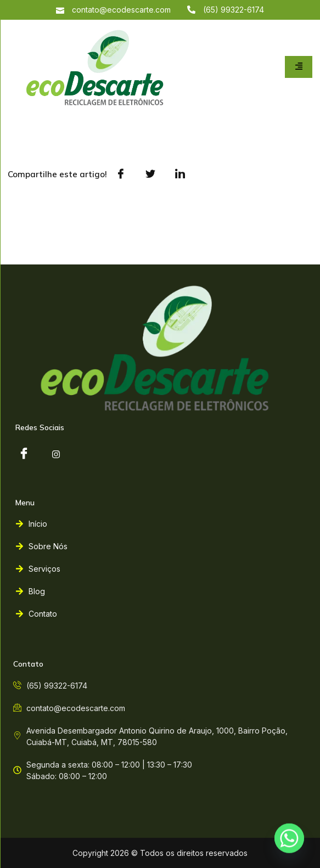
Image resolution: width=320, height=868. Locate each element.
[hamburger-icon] (299, 67)
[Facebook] (24, 454)
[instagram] (56, 454)
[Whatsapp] (289, 839)
